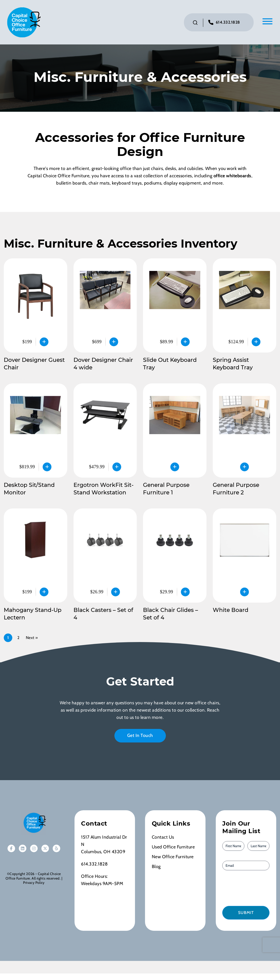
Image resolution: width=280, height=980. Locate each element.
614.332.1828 (228, 23)
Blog (156, 867)
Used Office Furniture (173, 848)
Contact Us (163, 838)
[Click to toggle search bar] (195, 23)
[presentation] (251, 888)
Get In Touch (140, 736)
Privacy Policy (34, 883)
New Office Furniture (173, 857)
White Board (231, 611)
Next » (32, 638)
